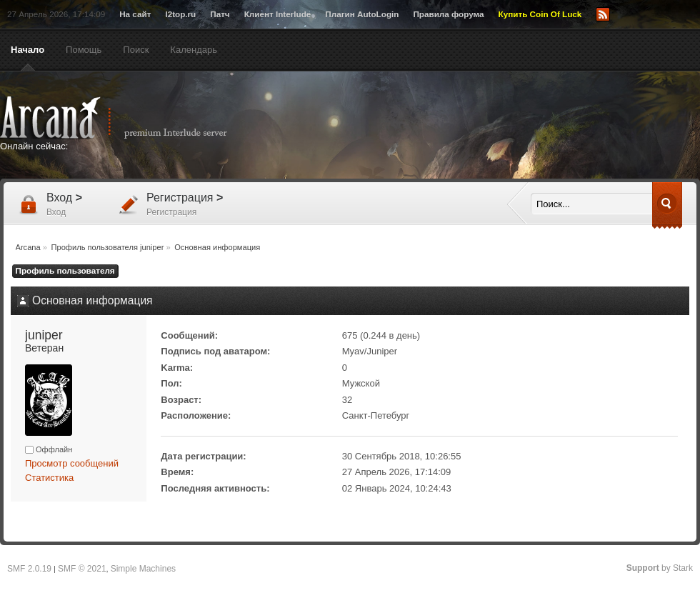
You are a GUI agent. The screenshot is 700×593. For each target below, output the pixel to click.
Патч (220, 14)
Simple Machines (143, 569)
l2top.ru (180, 14)
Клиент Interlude (278, 14)
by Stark (660, 568)
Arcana (129, 118)
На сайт (135, 14)
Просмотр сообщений (72, 463)
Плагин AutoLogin (362, 14)
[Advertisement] (381, 150)
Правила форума (448, 14)
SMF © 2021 (82, 569)
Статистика (49, 478)
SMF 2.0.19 (29, 569)
